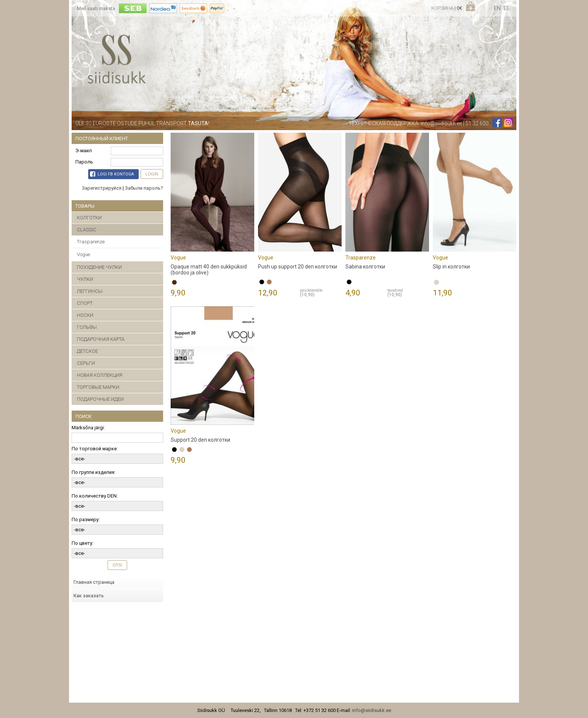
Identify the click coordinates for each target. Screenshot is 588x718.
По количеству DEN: (95, 496)
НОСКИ (85, 315)
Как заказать (89, 596)
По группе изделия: (94, 472)
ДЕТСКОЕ (87, 351)
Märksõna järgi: (88, 428)
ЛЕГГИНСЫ (90, 291)
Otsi (117, 565)
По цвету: (82, 543)
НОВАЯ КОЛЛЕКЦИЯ (100, 375)
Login (152, 174)
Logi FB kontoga (112, 174)
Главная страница (94, 582)
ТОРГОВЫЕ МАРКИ (98, 387)
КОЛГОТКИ (89, 218)
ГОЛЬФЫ (87, 327)
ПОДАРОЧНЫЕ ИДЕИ (100, 399)
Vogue (83, 254)
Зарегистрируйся (102, 188)
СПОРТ (85, 303)
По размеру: (86, 519)
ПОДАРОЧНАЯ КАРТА (101, 339)
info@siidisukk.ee (441, 123)
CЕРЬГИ (86, 363)
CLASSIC (87, 230)
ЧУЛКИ (85, 279)
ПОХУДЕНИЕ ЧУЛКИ (99, 267)
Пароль (84, 162)
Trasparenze (91, 242)
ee (507, 8)
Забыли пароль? (144, 188)
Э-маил (84, 151)
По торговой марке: (95, 449)
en (497, 8)
